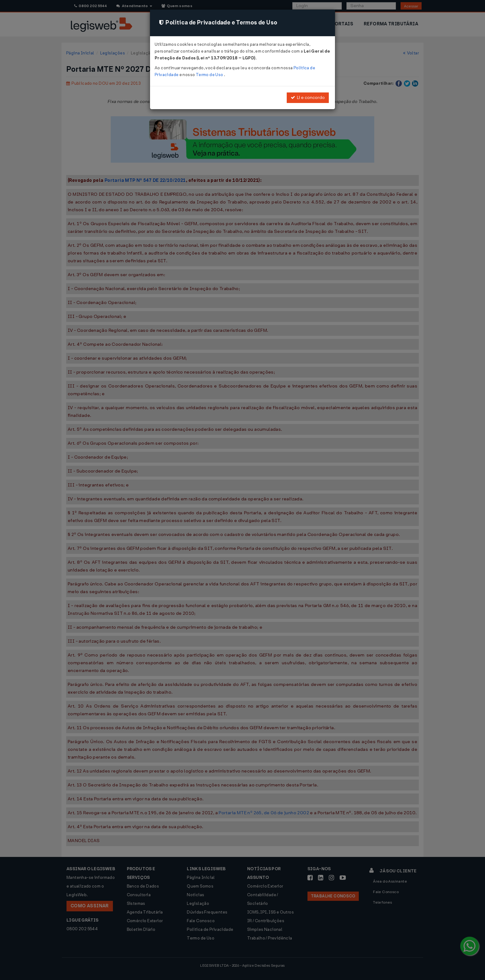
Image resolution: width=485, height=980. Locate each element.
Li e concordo (308, 98)
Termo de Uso (210, 75)
